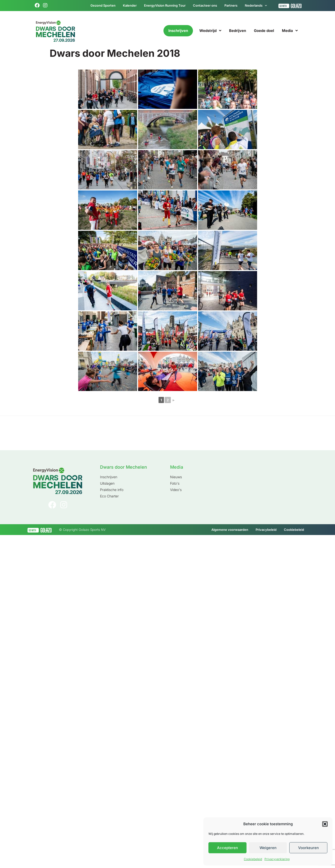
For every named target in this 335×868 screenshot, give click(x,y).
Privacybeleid (266, 530)
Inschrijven (178, 31)
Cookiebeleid (253, 859)
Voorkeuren (308, 848)
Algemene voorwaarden (230, 530)
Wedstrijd (210, 31)
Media (290, 31)
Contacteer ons (205, 5)
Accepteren (227, 848)
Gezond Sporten (103, 5)
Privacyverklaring (277, 859)
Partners (231, 5)
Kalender (130, 5)
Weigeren (268, 848)
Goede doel (264, 31)
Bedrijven (238, 31)
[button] (325, 824)
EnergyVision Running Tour (165, 5)
